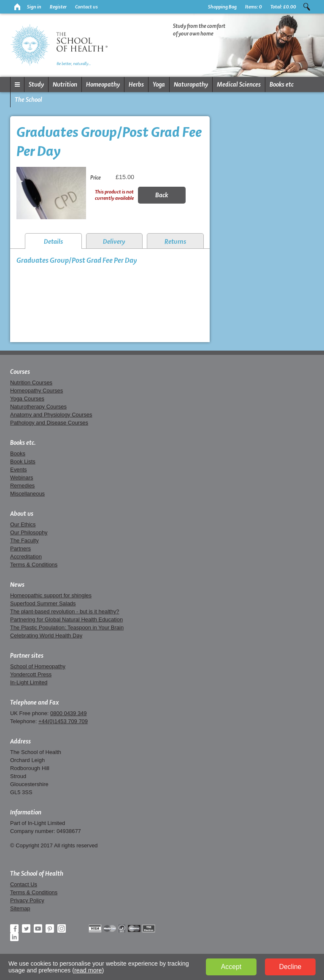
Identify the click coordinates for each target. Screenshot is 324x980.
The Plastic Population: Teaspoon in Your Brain (67, 627)
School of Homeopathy (38, 666)
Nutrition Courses (31, 382)
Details (53, 241)
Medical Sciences (239, 84)
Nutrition (65, 84)
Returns (175, 241)
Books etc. (23, 443)
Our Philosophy (29, 532)
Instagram (62, 928)
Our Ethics (23, 524)
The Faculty (24, 540)
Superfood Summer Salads (43, 603)
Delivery (114, 241)
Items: (254, 7)
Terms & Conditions (34, 565)
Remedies (22, 486)
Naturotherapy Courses (38, 407)
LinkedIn (14, 937)
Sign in (34, 7)
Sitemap (20, 908)
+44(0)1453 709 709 (63, 721)
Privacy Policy (27, 900)
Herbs (136, 84)
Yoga (159, 84)
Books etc (282, 84)
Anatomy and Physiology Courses (51, 415)
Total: (283, 7)
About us (22, 514)
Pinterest (50, 928)
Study (36, 84)
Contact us (86, 7)
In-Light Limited (29, 682)
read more (88, 970)
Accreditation (26, 557)
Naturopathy (191, 84)
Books (18, 453)
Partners (20, 549)
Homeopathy (103, 84)
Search (307, 7)
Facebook (14, 928)
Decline (290, 967)
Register (58, 7)
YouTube (38, 928)
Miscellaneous (27, 494)
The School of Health (37, 874)
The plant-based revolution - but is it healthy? (65, 611)
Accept (231, 967)
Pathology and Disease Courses (49, 423)
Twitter (26, 928)
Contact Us (24, 884)
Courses (20, 372)
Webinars (22, 478)
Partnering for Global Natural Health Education (66, 619)
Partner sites (27, 656)
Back (162, 195)
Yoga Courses (27, 399)
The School (28, 100)
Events (19, 470)
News (17, 585)
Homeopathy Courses (36, 391)
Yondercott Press (31, 674)
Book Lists (23, 461)
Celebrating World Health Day (46, 636)
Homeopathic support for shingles (51, 595)
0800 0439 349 (68, 713)
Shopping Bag (222, 7)
